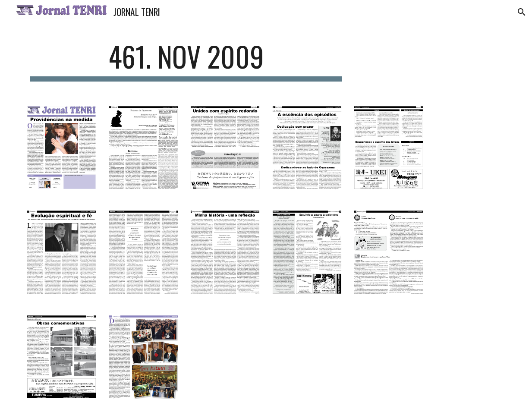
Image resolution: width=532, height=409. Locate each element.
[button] (522, 12)
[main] (186, 61)
